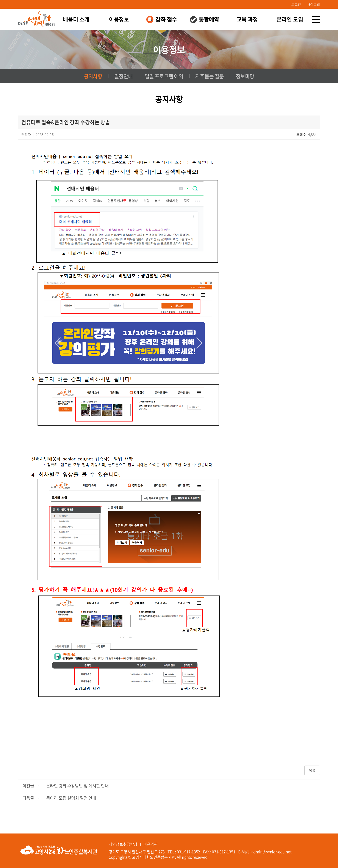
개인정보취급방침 (123, 844)
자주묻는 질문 (210, 76)
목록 (312, 770)
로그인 (296, 4)
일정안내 (123, 76)
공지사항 (93, 76)
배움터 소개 (76, 19)
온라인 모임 (290, 19)
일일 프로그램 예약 (164, 76)
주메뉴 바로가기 (0, 0)
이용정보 (119, 19)
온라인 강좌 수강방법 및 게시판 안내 (77, 786)
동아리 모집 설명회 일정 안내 (71, 798)
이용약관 (151, 844)
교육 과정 (247, 19)
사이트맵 (313, 4)
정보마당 (245, 76)
